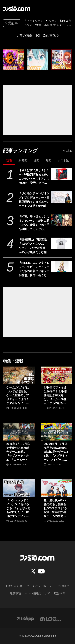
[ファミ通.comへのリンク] (17, 9)
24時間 (23, 160)
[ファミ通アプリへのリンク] (25, 619)
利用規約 (64, 586)
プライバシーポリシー (40, 586)
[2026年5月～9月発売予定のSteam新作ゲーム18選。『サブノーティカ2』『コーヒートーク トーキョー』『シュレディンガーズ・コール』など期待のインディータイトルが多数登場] (19, 432)
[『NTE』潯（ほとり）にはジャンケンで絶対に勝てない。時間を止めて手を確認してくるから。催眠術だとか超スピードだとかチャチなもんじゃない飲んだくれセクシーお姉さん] (61, 220)
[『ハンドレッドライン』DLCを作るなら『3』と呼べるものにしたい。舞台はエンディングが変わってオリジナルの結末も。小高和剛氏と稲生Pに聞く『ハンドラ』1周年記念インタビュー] (19, 488)
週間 (36, 160)
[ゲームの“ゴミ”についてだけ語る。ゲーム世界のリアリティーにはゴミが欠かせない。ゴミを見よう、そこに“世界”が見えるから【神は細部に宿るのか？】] (19, 375)
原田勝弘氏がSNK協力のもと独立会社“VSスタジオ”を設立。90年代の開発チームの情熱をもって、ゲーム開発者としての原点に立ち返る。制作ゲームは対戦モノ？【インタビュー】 (55, 508)
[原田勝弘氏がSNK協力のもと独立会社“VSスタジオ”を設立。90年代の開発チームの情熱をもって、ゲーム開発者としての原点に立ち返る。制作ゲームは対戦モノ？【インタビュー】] (56, 488)
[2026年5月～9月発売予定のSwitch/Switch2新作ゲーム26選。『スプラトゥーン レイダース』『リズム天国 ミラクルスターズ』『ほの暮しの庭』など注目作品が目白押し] (56, 432)
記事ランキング (20, 151)
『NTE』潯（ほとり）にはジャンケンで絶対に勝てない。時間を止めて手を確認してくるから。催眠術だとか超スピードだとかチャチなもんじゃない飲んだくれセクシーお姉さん (34, 223)
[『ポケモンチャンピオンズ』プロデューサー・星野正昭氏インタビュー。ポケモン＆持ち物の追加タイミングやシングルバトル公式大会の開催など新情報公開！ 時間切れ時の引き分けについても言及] (61, 197)
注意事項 (15, 593)
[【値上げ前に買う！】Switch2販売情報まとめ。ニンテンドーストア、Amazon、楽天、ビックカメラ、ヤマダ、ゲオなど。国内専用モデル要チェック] (61, 174)
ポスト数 (63, 160)
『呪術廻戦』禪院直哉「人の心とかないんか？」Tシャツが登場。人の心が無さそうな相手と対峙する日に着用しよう (34, 246)
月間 (48, 160)
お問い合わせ (14, 586)
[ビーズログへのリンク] (51, 619)
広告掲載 (60, 593)
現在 (9, 160)
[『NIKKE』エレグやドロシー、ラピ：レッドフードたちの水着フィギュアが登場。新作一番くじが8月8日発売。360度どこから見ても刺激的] (61, 266)
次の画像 (49, 36)
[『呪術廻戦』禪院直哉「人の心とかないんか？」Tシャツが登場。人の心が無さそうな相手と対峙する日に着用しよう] (61, 243)
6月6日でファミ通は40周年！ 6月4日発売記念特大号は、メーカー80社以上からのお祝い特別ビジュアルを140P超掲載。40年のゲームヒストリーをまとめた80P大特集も (56, 396)
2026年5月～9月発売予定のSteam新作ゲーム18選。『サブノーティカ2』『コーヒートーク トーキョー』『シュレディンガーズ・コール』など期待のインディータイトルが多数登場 (18, 452)
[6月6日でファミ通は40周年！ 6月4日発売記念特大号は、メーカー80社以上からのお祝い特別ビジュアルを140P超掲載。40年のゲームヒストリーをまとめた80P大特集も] (56, 375)
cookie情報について (37, 593)
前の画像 (26, 36)
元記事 (11, 23)
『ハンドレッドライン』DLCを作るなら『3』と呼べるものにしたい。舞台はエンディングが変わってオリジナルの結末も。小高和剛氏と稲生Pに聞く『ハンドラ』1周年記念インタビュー (18, 508)
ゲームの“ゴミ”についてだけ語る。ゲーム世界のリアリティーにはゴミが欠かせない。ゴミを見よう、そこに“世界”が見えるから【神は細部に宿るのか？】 (18, 396)
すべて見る (66, 151)
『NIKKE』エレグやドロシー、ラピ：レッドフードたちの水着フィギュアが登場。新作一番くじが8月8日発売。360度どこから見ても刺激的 (34, 269)
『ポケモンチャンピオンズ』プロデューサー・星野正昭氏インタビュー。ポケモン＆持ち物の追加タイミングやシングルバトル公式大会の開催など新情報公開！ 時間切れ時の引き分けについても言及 (34, 200)
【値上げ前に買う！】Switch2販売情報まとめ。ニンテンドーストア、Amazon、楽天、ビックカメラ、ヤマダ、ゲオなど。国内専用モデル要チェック (34, 177)
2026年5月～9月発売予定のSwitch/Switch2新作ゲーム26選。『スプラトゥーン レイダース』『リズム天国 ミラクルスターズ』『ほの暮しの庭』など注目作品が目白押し (56, 452)
